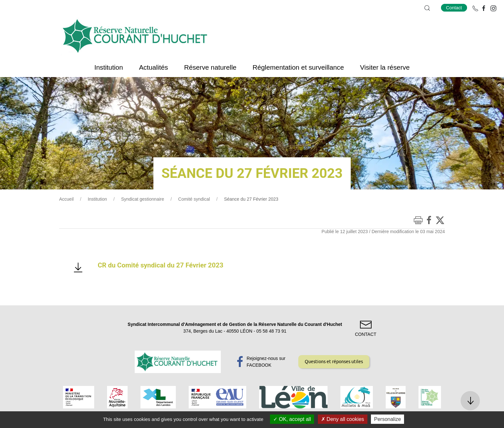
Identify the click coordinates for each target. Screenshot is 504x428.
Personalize (388, 419)
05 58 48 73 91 (271, 331)
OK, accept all (292, 419)
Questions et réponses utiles (334, 362)
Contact (454, 8)
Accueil (66, 199)
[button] (427, 8)
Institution (97, 199)
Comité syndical (194, 199)
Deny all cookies (343, 419)
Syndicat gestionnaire (143, 199)
